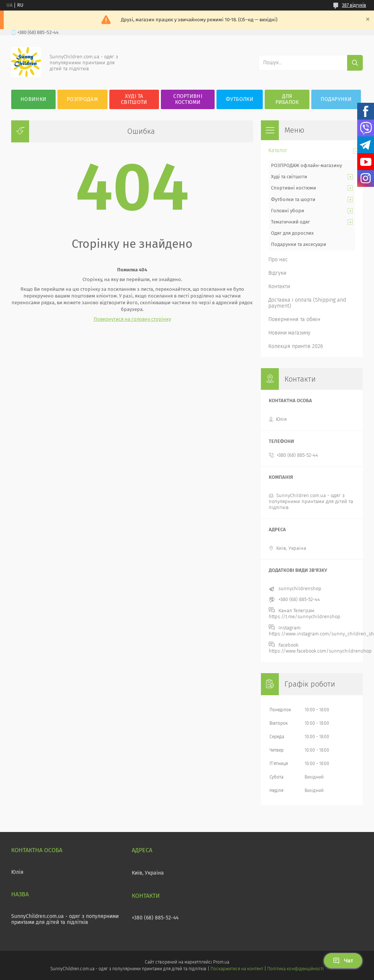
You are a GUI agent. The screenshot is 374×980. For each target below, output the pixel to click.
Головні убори (288, 211)
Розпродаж (82, 99)
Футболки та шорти (293, 199)
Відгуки (277, 273)
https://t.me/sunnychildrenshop (305, 617)
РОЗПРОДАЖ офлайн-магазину (306, 165)
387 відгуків (354, 5)
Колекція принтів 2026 (296, 346)
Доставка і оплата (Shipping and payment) (307, 303)
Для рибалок (287, 99)
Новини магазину (289, 333)
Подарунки (336, 99)
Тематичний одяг (291, 222)
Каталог (278, 150)
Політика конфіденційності (295, 969)
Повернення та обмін (294, 319)
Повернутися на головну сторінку (132, 319)
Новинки (33, 99)
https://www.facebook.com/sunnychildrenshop (320, 651)
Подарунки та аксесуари (299, 244)
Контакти (279, 286)
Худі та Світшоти (134, 99)
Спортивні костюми (188, 99)
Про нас (278, 260)
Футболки (239, 99)
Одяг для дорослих (292, 233)
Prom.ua (221, 962)
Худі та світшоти (289, 177)
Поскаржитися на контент (237, 969)
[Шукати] (355, 63)
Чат (343, 961)
